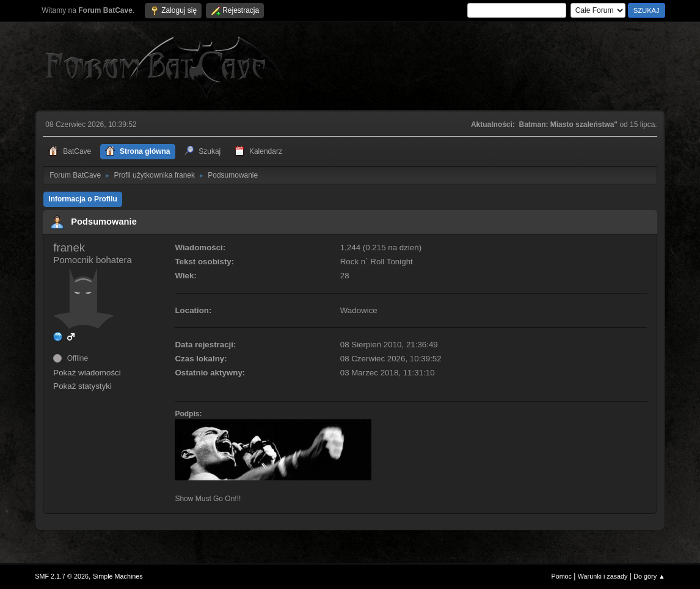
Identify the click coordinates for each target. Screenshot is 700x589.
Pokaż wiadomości (87, 373)
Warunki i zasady (603, 576)
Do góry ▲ (649, 576)
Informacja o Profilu (83, 199)
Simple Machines (118, 576)
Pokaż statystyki (82, 386)
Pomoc (561, 576)
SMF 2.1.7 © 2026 (62, 576)
